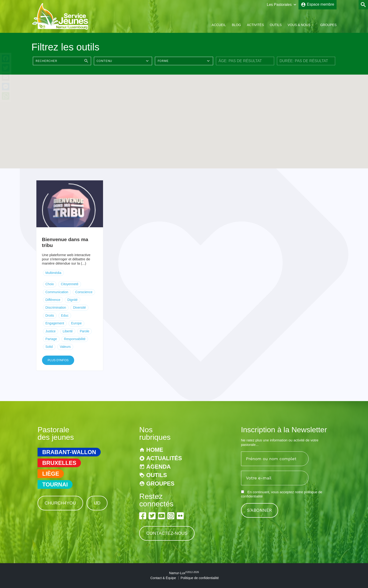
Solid (49, 347)
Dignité (73, 300)
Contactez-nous (167, 533)
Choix (50, 284)
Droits (50, 315)
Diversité (79, 307)
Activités (255, 25)
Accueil (219, 25)
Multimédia (54, 273)
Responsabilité (75, 339)
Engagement (55, 323)
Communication (57, 292)
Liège (51, 474)
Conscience (84, 292)
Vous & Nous (299, 25)
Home (155, 450)
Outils (276, 25)
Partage (51, 339)
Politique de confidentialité (200, 578)
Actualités (164, 458)
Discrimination (56, 307)
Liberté (68, 331)
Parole (84, 331)
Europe (76, 323)
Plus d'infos (58, 360)
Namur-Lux (184, 573)
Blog (236, 25)
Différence (53, 300)
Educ (65, 315)
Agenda (158, 467)
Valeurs (65, 347)
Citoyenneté (70, 284)
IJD (97, 503)
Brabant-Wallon (69, 452)
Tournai (55, 484)
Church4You (60, 503)
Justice (51, 331)
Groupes (328, 25)
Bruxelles (59, 463)
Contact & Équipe (163, 578)
